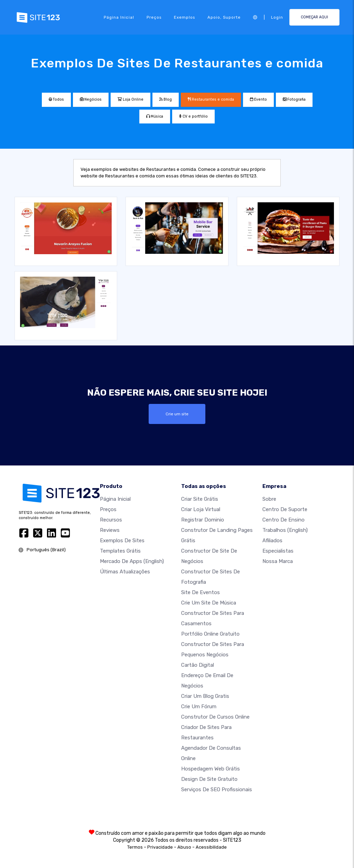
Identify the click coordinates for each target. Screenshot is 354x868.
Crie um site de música (209, 603)
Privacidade (160, 847)
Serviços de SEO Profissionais (217, 789)
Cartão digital (198, 665)
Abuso (184, 847)
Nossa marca (278, 561)
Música (155, 116)
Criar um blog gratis (205, 696)
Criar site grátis (200, 499)
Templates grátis (120, 551)
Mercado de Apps (132, 561)
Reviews (110, 530)
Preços (154, 17)
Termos (135, 847)
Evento (258, 99)
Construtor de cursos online (215, 717)
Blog (166, 99)
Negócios (91, 99)
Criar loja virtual (201, 509)
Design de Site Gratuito (209, 779)
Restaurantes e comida (211, 99)
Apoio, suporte (224, 17)
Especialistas (278, 551)
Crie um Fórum (199, 707)
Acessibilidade (211, 847)
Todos (56, 99)
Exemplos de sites (122, 541)
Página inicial (119, 17)
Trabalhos (285, 530)
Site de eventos (201, 592)
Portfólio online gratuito (210, 634)
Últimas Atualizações (125, 572)
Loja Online (131, 99)
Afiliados (272, 541)
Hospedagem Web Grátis (211, 769)
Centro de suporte (285, 509)
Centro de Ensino (283, 520)
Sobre (269, 499)
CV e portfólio (193, 116)
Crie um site (177, 414)
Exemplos (184, 17)
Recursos (111, 520)
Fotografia (294, 99)
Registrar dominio (203, 520)
